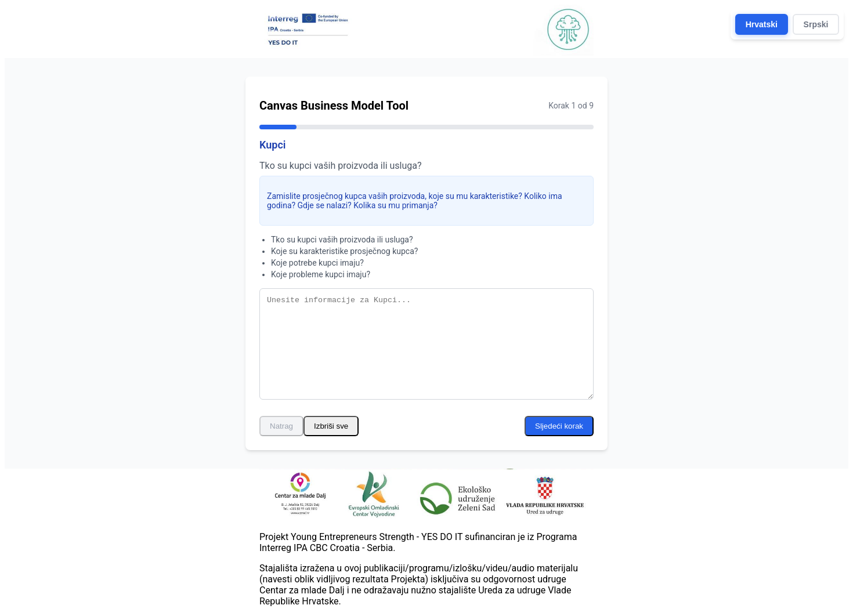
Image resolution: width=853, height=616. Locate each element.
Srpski (816, 24)
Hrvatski (762, 24)
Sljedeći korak (559, 426)
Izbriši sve (331, 426)
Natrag (281, 426)
